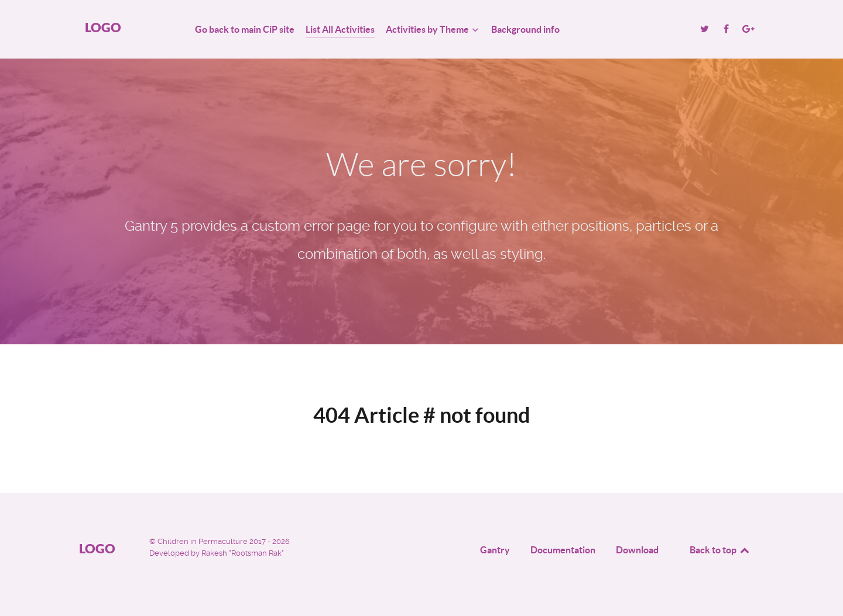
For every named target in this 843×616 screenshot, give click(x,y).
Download (637, 550)
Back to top (720, 550)
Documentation (563, 550)
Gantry (495, 550)
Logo (103, 27)
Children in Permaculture (203, 541)
